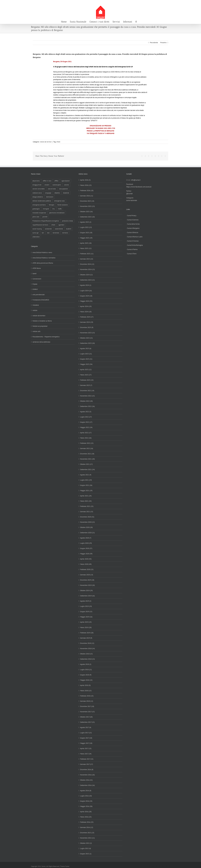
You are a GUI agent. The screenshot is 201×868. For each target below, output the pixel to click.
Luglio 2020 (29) (86, 543)
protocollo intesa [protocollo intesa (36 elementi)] (67, 221)
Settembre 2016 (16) (87, 785)
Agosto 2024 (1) (86, 285)
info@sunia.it (197, 3)
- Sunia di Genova (132, 220)
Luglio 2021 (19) (86, 480)
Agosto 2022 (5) (86, 412)
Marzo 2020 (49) (86, 564)
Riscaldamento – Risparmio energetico (46, 337)
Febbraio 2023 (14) (87, 380)
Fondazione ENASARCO (41, 300)
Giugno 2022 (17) (86, 422)
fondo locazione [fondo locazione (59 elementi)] (63, 205)
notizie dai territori (46, 142)
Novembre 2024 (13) (87, 269)
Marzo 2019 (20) (86, 627)
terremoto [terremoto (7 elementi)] (56, 233)
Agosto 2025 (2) (86, 222)
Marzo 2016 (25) (86, 817)
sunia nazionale (132, 200)
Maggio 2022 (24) (86, 427)
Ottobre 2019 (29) (86, 590)
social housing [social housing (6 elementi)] (37, 229)
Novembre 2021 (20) (87, 459)
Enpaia (35, 284)
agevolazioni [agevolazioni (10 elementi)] (66, 181)
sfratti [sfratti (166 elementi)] (53, 225)
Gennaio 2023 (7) (86, 385)
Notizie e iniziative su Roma (42, 321)
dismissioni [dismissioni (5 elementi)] (50, 197)
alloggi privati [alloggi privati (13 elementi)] (37, 185)
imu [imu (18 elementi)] (54, 209)
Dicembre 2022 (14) (87, 391)
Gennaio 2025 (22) (87, 259)
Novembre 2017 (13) (87, 712)
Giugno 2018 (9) (86, 675)
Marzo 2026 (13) (86, 185)
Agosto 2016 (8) (86, 791)
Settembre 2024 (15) (87, 280)
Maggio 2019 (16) (86, 617)
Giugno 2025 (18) (86, 233)
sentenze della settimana (41, 342)
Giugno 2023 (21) (86, 359)
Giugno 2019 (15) (86, 612)
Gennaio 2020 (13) (87, 575)
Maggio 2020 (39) (86, 554)
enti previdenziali (39, 295)
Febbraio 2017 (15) (87, 759)
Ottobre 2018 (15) (86, 654)
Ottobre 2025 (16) (86, 212)
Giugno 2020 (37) (86, 548)
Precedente (154, 43)
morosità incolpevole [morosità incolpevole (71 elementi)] (39, 213)
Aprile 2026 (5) (85, 180)
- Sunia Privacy (131, 216)
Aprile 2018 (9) (85, 685)
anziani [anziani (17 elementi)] (47, 185)
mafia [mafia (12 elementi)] (60, 209)
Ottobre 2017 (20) (86, 717)
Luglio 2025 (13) (86, 227)
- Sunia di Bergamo (133, 228)
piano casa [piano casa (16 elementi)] (36, 217)
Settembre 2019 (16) (87, 596)
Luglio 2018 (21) (86, 670)
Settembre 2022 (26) (87, 406)
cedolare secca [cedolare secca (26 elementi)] (37, 193)
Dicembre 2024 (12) (87, 264)
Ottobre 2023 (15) (86, 338)
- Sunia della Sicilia (133, 224)
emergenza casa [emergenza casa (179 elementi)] (59, 201)
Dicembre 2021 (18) (87, 454)
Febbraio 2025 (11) (87, 254)
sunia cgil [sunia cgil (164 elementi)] (36, 233)
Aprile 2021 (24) (86, 496)
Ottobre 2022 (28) (86, 401)
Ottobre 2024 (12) (86, 275)
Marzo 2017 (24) (86, 754)
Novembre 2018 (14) (87, 648)
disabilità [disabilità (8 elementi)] (66, 193)
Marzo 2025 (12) (86, 248)
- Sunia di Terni (131, 254)
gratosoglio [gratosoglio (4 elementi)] (36, 209)
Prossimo (163, 43)
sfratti (58, 142)
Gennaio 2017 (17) (87, 764)
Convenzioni (37, 279)
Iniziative (36, 305)
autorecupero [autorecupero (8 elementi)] (57, 185)
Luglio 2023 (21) (86, 354)
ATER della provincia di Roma (43, 263)
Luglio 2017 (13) (86, 733)
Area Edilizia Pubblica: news (42, 252)
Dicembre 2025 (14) (87, 201)
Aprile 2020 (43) (86, 559)
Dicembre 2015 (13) (87, 833)
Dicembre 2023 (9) (87, 327)
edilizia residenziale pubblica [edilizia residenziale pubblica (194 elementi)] (42, 201)
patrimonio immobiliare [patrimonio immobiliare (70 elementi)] (57, 213)
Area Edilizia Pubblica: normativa (44, 258)
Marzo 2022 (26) (86, 438)
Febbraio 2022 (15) (87, 443)
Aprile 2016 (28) (86, 812)
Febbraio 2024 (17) (87, 317)
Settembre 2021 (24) (87, 469)
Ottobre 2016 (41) (86, 780)
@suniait (129, 194)
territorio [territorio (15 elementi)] (65, 233)
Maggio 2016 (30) (86, 806)
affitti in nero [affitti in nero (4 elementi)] (47, 181)
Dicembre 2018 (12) (87, 643)
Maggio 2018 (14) (86, 680)
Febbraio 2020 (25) (87, 569)
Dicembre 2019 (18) (87, 580)
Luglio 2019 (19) (86, 606)
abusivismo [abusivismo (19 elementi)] (36, 181)
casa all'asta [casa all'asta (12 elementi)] (52, 189)
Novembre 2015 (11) (87, 838)
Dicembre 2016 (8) (87, 770)
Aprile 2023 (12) (86, 370)
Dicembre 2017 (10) (87, 706)
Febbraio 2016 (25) (87, 822)
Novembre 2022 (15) (87, 396)
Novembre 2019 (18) (87, 585)
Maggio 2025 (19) (86, 238)
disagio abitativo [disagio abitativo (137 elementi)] (38, 197)
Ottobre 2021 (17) (86, 464)
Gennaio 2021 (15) (87, 512)
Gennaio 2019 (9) (86, 638)
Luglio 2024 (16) (86, 291)
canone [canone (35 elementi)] (66, 185)
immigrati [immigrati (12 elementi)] (46, 209)
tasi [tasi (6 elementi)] (48, 233)
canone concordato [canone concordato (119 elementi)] (39, 189)
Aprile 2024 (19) (86, 306)
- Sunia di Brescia (132, 232)
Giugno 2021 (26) (86, 485)
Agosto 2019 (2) (86, 601)
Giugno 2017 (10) (86, 738)
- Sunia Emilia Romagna (134, 245)
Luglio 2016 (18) (86, 796)
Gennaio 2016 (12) (87, 827)
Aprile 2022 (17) (86, 433)
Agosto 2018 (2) (86, 664)
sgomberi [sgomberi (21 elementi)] (61, 225)
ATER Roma (37, 268)
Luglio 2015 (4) (86, 848)
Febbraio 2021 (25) (87, 506)
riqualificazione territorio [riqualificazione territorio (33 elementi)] (40, 225)
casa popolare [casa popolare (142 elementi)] (63, 189)
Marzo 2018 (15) (86, 691)
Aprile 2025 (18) (86, 243)
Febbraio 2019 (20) (87, 633)
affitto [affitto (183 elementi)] (56, 181)
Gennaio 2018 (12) (87, 701)
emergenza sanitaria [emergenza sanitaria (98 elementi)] (39, 205)
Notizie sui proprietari (40, 326)
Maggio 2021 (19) (86, 491)
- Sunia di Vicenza (132, 241)
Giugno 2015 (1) (86, 854)
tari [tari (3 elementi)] (43, 233)
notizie (35, 310)
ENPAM (35, 289)
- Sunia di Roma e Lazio (134, 237)
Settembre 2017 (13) (87, 722)
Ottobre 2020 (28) (86, 527)
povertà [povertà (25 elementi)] (45, 217)
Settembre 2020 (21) (87, 533)
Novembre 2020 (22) (87, 522)
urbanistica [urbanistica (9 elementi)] (36, 237)
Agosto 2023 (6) (86, 348)
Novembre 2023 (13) (87, 333)
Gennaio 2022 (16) (87, 448)
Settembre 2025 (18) (87, 217)
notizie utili (36, 331)
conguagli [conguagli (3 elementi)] (48, 193)
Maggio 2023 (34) (86, 364)
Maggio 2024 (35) (86, 301)
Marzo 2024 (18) (86, 312)
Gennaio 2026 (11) (87, 196)
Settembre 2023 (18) (87, 343)
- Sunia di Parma (132, 249)
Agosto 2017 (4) (86, 727)
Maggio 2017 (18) (86, 743)
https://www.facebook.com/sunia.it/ (139, 187)
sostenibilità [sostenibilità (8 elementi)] (59, 229)
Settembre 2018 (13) (87, 659)
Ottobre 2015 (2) (86, 843)
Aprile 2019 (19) (86, 622)
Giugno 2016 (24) (86, 801)
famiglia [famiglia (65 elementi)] (52, 205)
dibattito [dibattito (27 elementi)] (57, 193)
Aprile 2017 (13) (86, 748)
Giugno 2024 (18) (86, 296)
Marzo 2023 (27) (86, 375)
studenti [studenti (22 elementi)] (69, 229)
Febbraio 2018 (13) (87, 696)
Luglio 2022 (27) (86, 417)
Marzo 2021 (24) (86, 501)
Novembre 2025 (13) (87, 206)
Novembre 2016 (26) (87, 775)
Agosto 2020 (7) (86, 538)
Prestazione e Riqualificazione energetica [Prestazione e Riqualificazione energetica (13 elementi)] (46, 221)
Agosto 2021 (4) (86, 475)
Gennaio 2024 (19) (87, 322)
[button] (136, 21)
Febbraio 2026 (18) (87, 191)
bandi (34, 274)
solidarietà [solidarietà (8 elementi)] (48, 229)
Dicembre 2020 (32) (87, 517)
